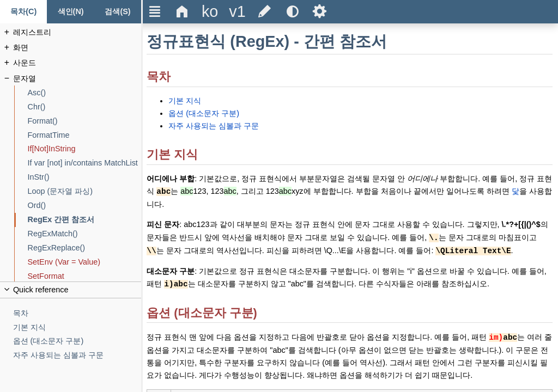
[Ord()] (85, 206)
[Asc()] (85, 93)
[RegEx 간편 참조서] (85, 220)
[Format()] (85, 121)
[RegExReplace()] (85, 248)
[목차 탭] (23, 12)
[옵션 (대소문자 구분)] (77, 341)
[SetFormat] (85, 276)
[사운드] (77, 63)
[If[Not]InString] (85, 149)
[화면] (77, 48)
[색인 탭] (70, 12)
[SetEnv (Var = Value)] (85, 262)
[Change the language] (210, 12)
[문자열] (77, 79)
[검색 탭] (118, 12)
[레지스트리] (77, 32)
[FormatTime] (85, 135)
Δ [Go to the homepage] (182, 11)
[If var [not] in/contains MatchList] (85, 163)
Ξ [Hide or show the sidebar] (155, 11)
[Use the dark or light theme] (292, 12)
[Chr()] (85, 107)
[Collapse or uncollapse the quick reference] (71, 290)
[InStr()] (85, 177)
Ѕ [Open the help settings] (320, 11)
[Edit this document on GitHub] (265, 12)
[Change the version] (237, 12)
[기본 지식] (77, 327)
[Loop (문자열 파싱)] (85, 191)
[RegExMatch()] (85, 234)
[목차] (77, 313)
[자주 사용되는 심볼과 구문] (77, 355)
